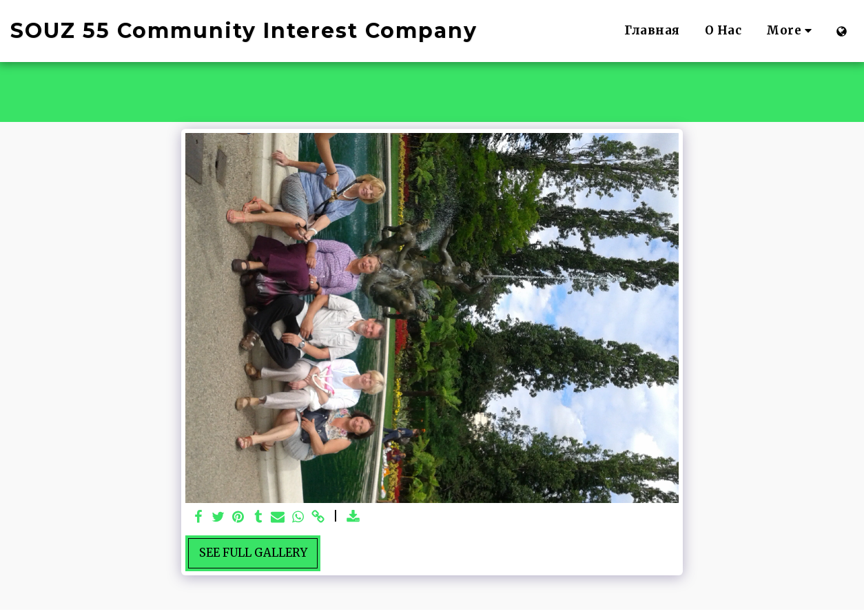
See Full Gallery (253, 553)
